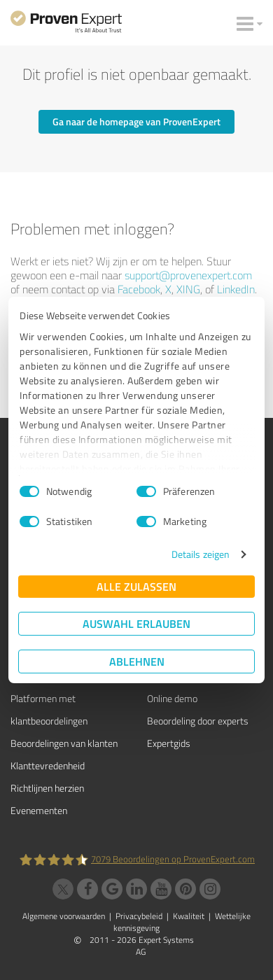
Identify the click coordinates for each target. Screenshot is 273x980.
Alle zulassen (136, 586)
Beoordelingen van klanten (64, 743)
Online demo (172, 698)
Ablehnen (137, 661)
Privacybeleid (139, 916)
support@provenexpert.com (188, 275)
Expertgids (169, 743)
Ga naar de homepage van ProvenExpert (136, 121)
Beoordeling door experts (198, 721)
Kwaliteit (189, 916)
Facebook (139, 289)
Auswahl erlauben (136, 623)
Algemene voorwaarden (64, 916)
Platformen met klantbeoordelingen (49, 709)
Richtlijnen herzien (47, 788)
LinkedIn (236, 289)
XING (188, 289)
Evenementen (39, 810)
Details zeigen (201, 554)
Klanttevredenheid (48, 765)
